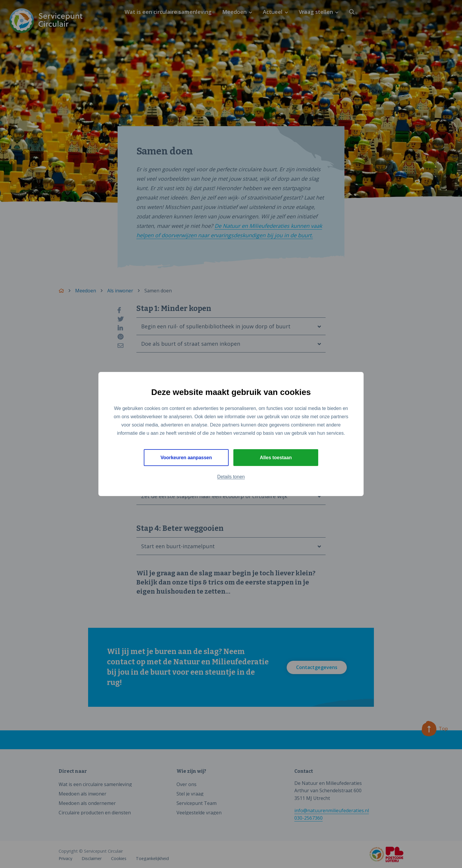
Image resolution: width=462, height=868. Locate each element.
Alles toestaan (276, 458)
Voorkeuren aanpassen (186, 458)
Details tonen (231, 477)
